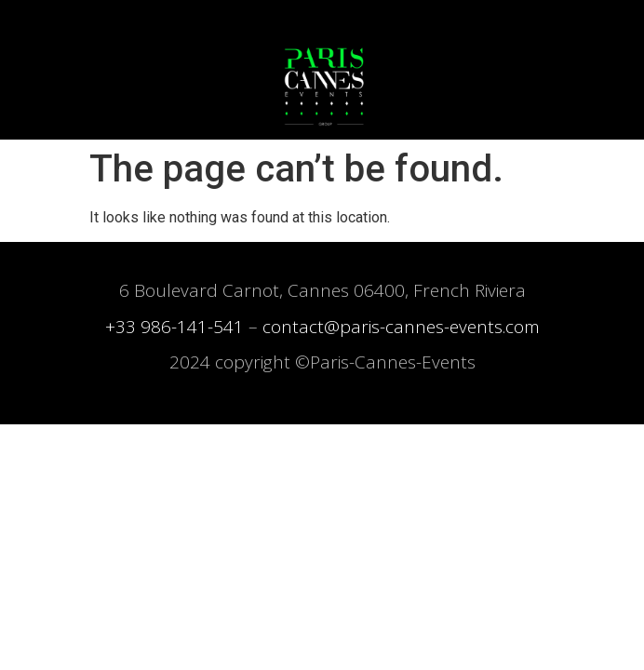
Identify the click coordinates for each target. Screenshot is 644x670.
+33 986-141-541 (174, 327)
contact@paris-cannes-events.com (401, 327)
